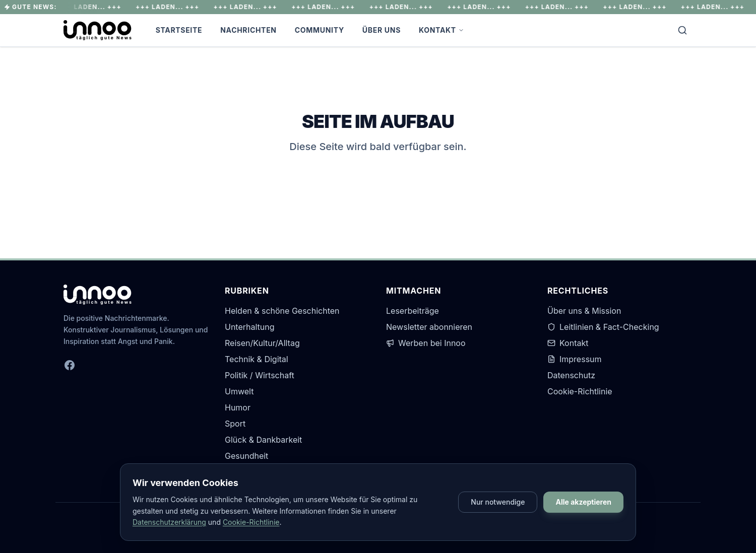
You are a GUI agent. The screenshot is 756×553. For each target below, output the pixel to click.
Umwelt (239, 391)
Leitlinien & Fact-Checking (603, 327)
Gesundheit (246, 456)
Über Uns (382, 30)
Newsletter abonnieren (429, 327)
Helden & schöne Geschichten (282, 311)
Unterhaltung (250, 327)
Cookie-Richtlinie (580, 391)
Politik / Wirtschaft (260, 375)
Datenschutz (571, 375)
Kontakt (442, 30)
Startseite (179, 30)
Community (320, 30)
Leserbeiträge (413, 311)
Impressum (575, 359)
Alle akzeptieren (583, 502)
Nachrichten (248, 30)
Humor (238, 407)
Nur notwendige (498, 502)
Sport (235, 424)
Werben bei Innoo (426, 343)
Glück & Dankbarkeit (263, 440)
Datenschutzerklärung (169, 522)
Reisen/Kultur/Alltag (262, 343)
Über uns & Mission (584, 311)
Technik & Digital (257, 359)
